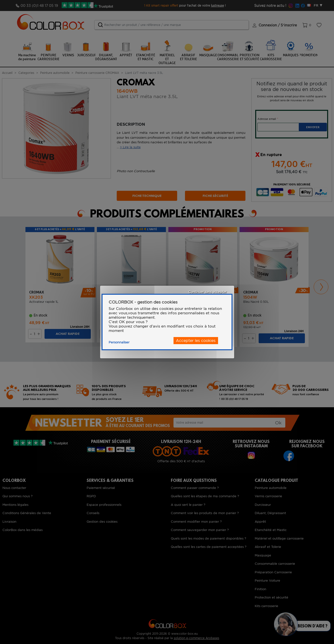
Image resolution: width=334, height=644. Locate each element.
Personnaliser (119, 342)
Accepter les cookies (196, 341)
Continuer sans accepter (207, 292)
